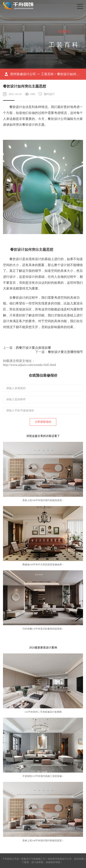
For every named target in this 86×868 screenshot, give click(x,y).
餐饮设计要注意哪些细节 (65, 352)
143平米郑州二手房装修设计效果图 (43, 712)
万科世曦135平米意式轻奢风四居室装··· (43, 629)
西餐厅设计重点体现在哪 (33, 348)
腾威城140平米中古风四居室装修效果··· (43, 565)
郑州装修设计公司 (23, 74)
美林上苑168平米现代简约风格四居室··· (43, 500)
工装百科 (47, 74)
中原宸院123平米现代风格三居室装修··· (43, 776)
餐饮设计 (16, 107)
